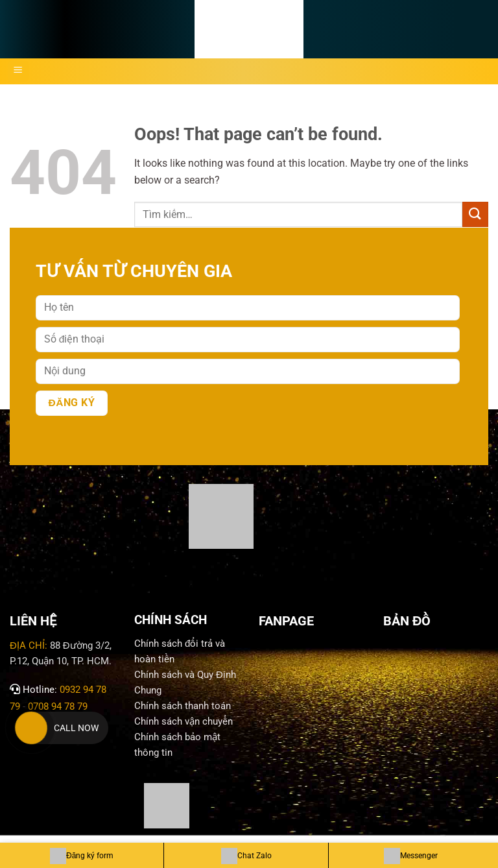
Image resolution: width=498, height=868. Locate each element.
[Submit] (475, 214)
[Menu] (18, 71)
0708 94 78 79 (59, 706)
